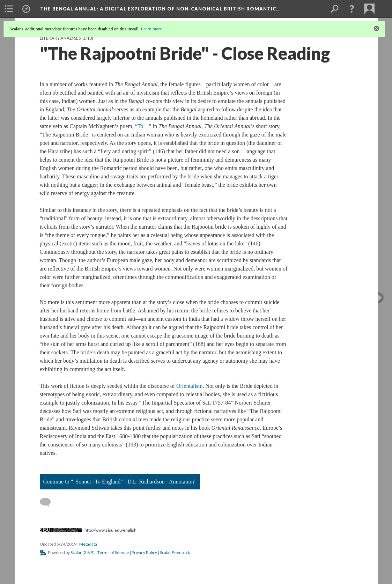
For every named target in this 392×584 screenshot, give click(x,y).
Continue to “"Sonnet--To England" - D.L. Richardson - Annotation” (120, 482)
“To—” (143, 126)
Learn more (151, 29)
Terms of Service (113, 552)
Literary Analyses (60, 38)
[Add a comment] (48, 502)
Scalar (76, 552)
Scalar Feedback (175, 552)
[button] (352, 9)
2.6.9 (88, 552)
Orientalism (190, 386)
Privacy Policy (144, 552)
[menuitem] (9, 9)
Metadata (88, 544)
